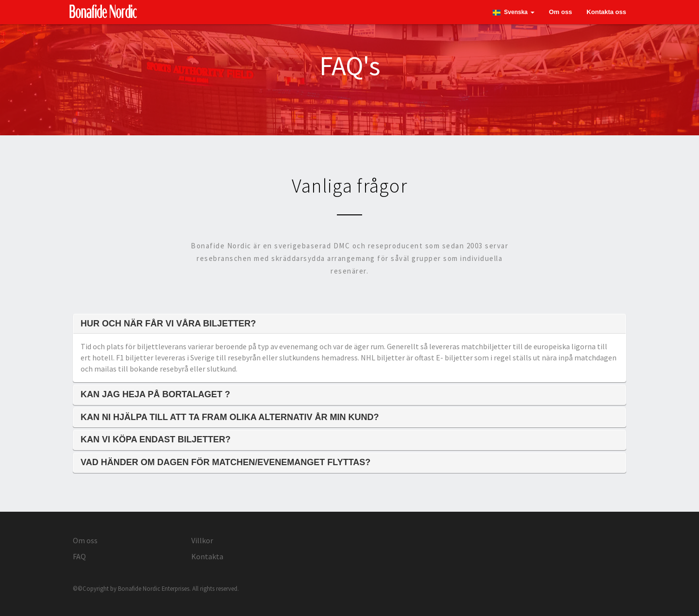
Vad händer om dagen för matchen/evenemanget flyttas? (225, 462)
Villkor (202, 540)
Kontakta (207, 556)
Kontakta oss (606, 12)
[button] (514, 12)
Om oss (561, 12)
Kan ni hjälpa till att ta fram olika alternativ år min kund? (230, 417)
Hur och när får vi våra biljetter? (168, 324)
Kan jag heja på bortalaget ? (155, 395)
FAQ (79, 556)
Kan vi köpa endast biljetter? (156, 440)
